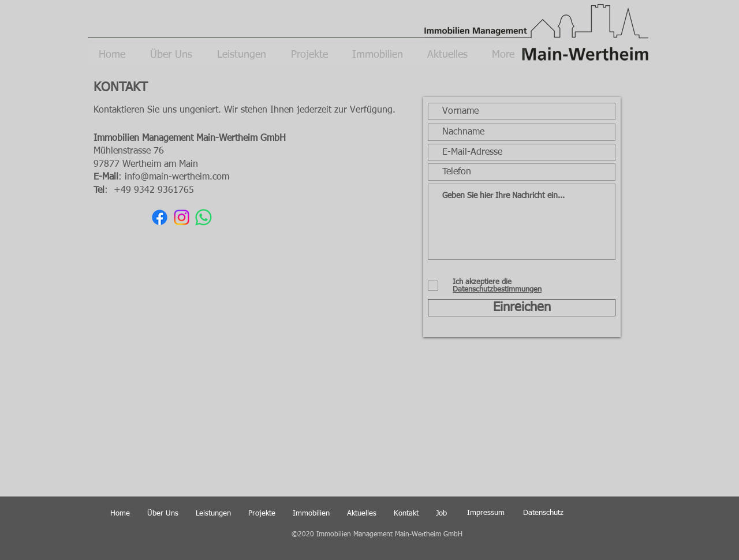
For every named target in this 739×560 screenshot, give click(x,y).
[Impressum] (486, 514)
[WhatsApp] (204, 217)
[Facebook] (160, 217)
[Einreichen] (522, 308)
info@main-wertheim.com (177, 177)
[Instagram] (182, 217)
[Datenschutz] (543, 514)
